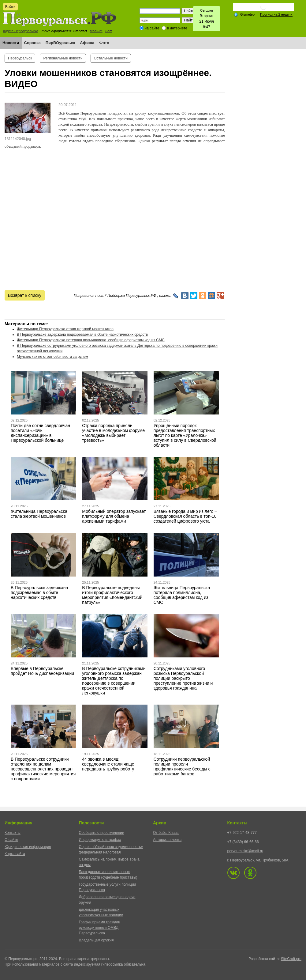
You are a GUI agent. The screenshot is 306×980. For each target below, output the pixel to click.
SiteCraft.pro (291, 959)
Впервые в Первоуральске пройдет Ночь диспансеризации (42, 671)
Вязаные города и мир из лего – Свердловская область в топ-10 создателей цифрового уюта (185, 516)
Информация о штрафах (100, 840)
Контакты (13, 833)
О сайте (11, 840)
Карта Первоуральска (21, 31)
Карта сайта (15, 854)
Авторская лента (167, 840)
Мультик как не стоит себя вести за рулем (52, 357)
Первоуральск (20, 58)
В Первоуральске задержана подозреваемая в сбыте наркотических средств (82, 335)
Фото (104, 43)
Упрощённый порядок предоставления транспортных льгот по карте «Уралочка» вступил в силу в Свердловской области (185, 435)
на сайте (152, 28)
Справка (32, 43)
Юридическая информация (28, 847)
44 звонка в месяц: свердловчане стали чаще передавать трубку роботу (108, 764)
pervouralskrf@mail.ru (245, 851)
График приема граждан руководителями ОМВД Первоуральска (100, 928)
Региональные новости (63, 58)
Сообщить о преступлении (102, 833)
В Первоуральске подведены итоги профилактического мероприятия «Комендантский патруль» (112, 595)
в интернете (177, 28)
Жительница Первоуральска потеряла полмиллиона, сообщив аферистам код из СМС (91, 340)
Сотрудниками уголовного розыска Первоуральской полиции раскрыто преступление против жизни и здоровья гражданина (183, 678)
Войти (10, 7)
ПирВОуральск (60, 43)
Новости (11, 43)
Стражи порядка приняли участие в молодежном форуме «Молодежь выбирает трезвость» (113, 433)
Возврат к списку (25, 295)
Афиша (87, 43)
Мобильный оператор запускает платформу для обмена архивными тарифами (114, 516)
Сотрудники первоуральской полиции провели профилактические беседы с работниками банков (182, 766)
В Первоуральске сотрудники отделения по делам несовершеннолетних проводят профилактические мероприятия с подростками (43, 769)
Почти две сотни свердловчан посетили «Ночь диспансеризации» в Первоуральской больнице (40, 433)
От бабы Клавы (166, 833)
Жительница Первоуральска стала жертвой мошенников (65, 329)
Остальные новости (111, 58)
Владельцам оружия (96, 940)
